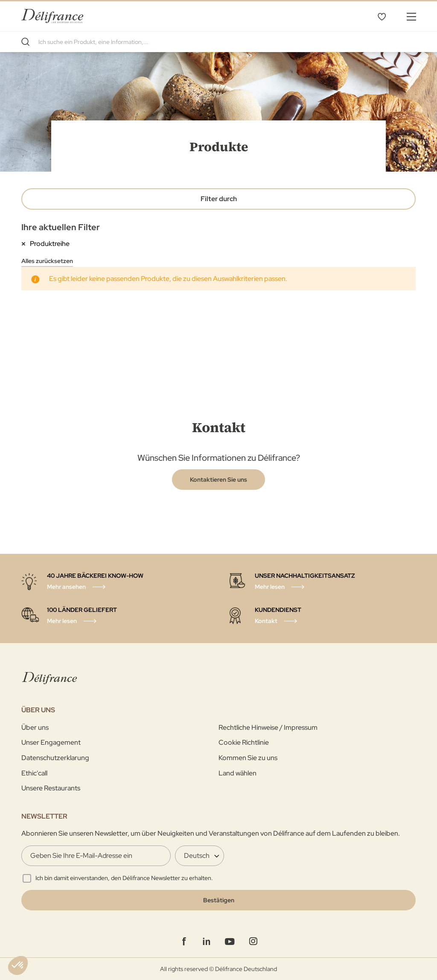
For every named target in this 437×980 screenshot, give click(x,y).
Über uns (35, 727)
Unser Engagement (51, 742)
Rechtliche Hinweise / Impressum (268, 727)
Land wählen (237, 773)
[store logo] (52, 16)
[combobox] (218, 42)
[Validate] (218, 900)
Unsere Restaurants (51, 788)
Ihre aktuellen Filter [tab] (61, 227)
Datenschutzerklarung (55, 758)
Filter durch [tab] (219, 199)
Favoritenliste (382, 16)
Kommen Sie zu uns (248, 758)
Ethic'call (34, 773)
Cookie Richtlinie (244, 742)
